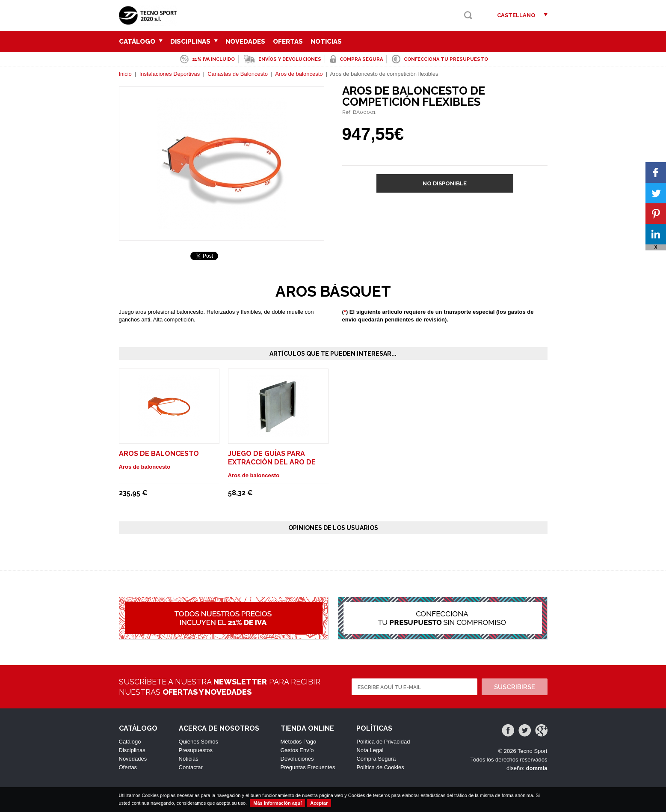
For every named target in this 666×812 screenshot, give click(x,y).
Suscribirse (515, 687)
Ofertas (288, 42)
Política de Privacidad (383, 742)
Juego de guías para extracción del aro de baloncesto (272, 462)
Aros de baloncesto (299, 74)
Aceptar (319, 803)
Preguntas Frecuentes (308, 767)
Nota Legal (370, 750)
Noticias (326, 42)
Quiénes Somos (199, 742)
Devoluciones (297, 759)
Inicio (125, 74)
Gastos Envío (297, 750)
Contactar (191, 767)
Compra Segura (376, 759)
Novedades (245, 42)
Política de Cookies (380, 767)
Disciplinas (194, 42)
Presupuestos (196, 750)
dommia (537, 768)
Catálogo (141, 42)
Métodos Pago (299, 742)
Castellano (516, 15)
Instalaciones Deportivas (170, 74)
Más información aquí (277, 803)
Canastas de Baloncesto (238, 74)
